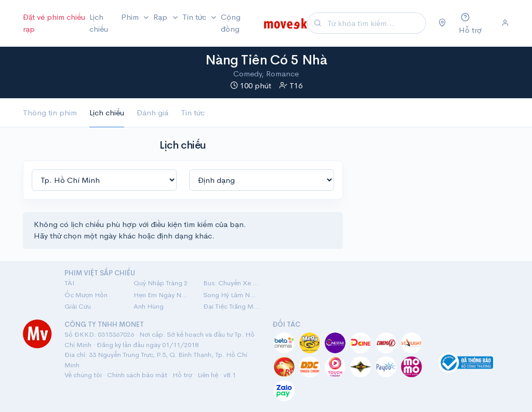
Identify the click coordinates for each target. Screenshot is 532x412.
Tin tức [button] (195, 17)
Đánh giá (152, 112)
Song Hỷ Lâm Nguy (231, 295)
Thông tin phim (50, 112)
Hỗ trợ (182, 375)
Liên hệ (208, 375)
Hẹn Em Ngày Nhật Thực (162, 295)
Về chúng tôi (83, 375)
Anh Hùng (149, 306)
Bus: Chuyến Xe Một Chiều (231, 283)
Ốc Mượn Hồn (86, 295)
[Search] (375, 23)
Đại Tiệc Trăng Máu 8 (231, 306)
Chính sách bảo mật (137, 375)
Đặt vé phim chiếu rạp (54, 23)
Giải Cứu (78, 306)
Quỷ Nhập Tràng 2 (161, 283)
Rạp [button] (161, 17)
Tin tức (193, 112)
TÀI (69, 283)
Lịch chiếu (99, 23)
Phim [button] (131, 17)
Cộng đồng (231, 23)
